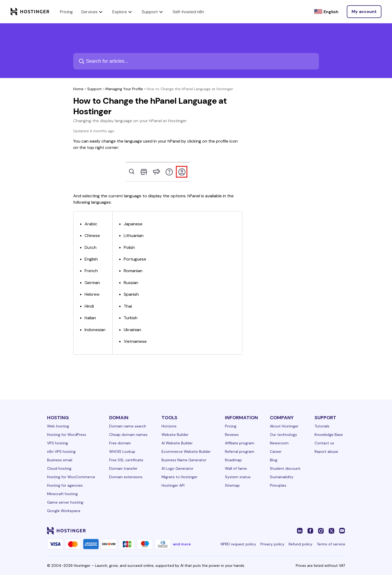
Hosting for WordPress (67, 435)
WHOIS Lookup (122, 451)
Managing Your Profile (124, 89)
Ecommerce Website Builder (186, 451)
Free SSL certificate (126, 460)
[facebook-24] (310, 531)
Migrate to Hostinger (179, 477)
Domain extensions (126, 477)
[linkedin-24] (300, 531)
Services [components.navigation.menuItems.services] (93, 12)
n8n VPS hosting (61, 451)
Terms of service (331, 544)
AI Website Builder (177, 443)
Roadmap (233, 460)
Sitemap (232, 485)
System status (238, 477)
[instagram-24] (321, 531)
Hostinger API (173, 485)
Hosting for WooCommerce (71, 477)
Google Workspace (64, 511)
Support (94, 89)
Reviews (232, 435)
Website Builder (175, 435)
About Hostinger (284, 426)
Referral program (240, 451)
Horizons (169, 426)
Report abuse (326, 451)
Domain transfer (123, 468)
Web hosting (58, 426)
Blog (274, 460)
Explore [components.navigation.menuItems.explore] (123, 12)
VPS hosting (57, 443)
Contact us (324, 443)
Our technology (283, 435)
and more (182, 544)
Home (78, 89)
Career (276, 451)
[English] (326, 12)
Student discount (285, 468)
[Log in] (364, 12)
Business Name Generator (184, 460)
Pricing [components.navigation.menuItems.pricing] (66, 12)
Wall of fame (236, 468)
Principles (278, 485)
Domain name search (128, 426)
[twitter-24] (331, 531)
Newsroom (279, 443)
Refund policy (301, 544)
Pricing (231, 426)
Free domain (120, 443)
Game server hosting (65, 502)
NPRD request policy (238, 544)
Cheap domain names (128, 435)
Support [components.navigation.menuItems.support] (153, 12)
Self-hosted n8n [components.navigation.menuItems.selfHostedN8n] (188, 12)
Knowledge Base (329, 435)
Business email (60, 460)
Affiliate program (240, 443)
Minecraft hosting (62, 494)
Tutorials (322, 426)
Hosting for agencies (65, 485)
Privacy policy (272, 544)
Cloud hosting (59, 468)
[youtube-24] (342, 531)
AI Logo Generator (177, 468)
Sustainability (282, 477)
